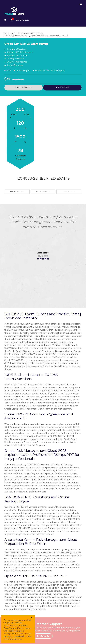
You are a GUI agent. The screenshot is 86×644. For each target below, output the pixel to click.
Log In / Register (23, 20)
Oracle (12, 33)
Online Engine (22, 71)
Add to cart (62, 88)
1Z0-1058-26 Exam (69, 192)
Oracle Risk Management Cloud (31, 33)
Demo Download (24, 88)
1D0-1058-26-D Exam (43, 192)
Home (4, 33)
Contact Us (43, 636)
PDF (8, 71)
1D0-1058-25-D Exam (17, 192)
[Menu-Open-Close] (81, 4)
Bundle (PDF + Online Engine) (49, 71)
